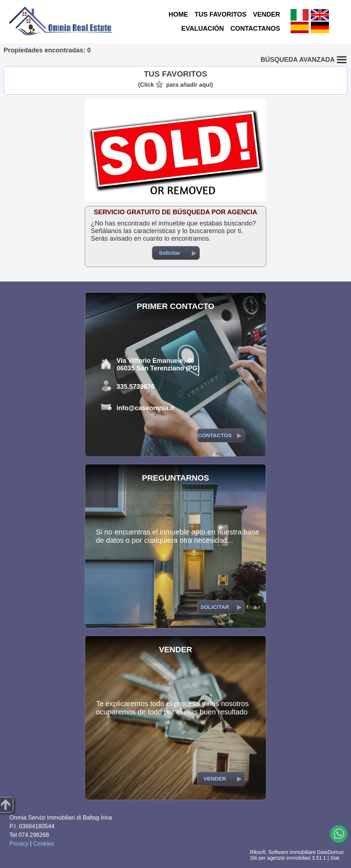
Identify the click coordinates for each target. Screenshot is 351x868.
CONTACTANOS (255, 29)
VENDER (267, 14)
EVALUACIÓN (203, 29)
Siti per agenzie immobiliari (280, 858)
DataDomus (330, 852)
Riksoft (258, 852)
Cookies (44, 844)
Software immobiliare (292, 852)
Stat (335, 858)
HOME (178, 14)
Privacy (19, 844)
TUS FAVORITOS (221, 14)
